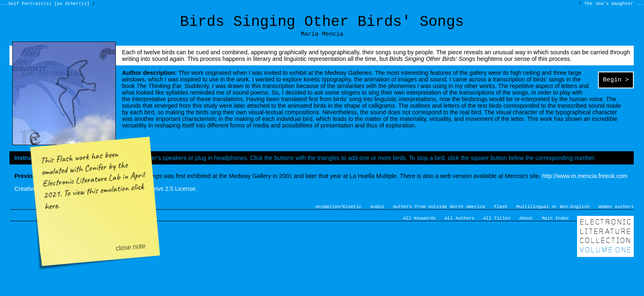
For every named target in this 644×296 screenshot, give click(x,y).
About (526, 226)
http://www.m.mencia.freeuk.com (585, 182)
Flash (501, 213)
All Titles (497, 226)
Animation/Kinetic (338, 213)
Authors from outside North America (439, 213)
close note (131, 247)
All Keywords (420, 226)
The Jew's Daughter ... (613, 4)
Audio (377, 213)
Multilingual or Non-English (553, 213)
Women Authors (616, 213)
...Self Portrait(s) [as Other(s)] (46, 4)
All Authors (460, 226)
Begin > (616, 86)
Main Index (555, 226)
